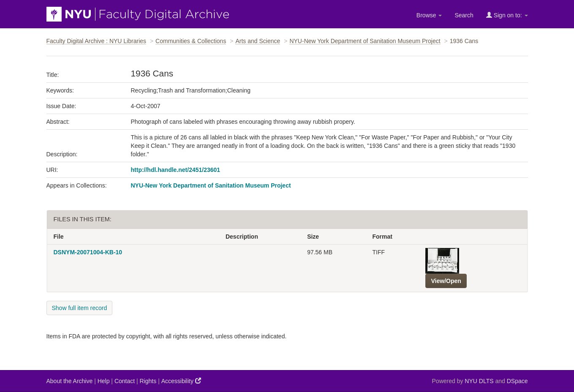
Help (104, 381)
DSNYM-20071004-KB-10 (88, 252)
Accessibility (181, 381)
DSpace (517, 381)
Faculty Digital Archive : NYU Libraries (97, 41)
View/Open (446, 281)
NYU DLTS (479, 381)
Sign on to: (507, 15)
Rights (148, 381)
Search (464, 15)
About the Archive (70, 381)
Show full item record (80, 308)
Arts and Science (258, 41)
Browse (429, 15)
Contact (125, 381)
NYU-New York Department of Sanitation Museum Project (365, 41)
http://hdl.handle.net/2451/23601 (176, 170)
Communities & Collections (191, 41)
